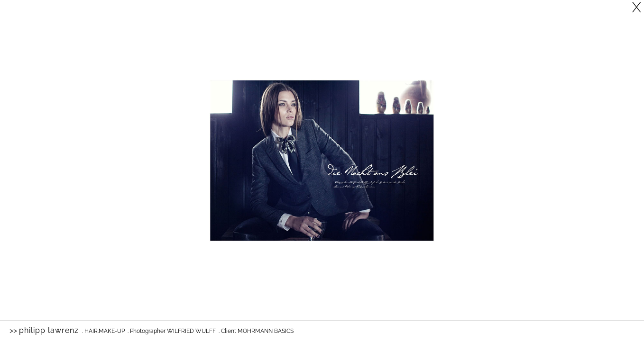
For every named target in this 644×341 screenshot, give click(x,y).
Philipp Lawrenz (49, 330)
